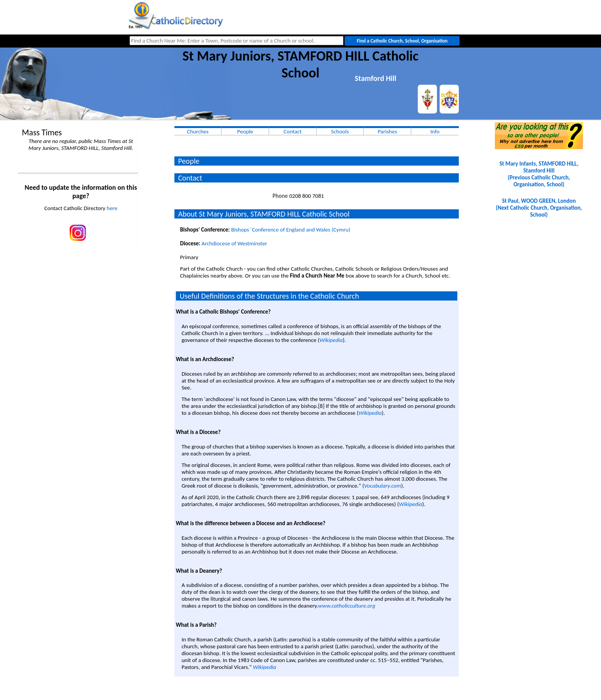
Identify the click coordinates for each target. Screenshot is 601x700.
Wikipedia (331, 340)
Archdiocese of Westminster (234, 243)
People (245, 131)
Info (435, 131)
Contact (293, 131)
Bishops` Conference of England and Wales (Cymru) (291, 230)
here (112, 208)
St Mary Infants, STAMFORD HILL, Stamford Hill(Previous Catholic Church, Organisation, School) (539, 174)
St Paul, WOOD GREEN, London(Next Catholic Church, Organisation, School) (539, 208)
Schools (340, 131)
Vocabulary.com (383, 486)
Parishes (387, 131)
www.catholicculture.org (347, 606)
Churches (198, 131)
